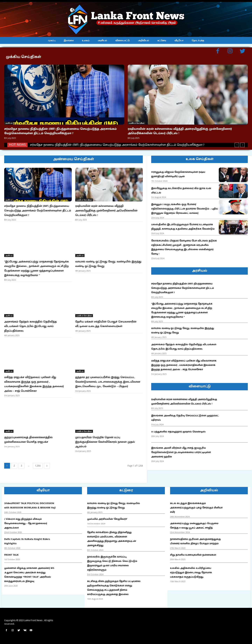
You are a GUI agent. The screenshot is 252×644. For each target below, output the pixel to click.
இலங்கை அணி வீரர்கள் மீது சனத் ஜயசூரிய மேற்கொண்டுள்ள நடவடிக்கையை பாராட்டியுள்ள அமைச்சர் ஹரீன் (181, 452)
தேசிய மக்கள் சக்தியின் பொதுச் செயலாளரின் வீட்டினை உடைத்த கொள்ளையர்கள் (106, 324)
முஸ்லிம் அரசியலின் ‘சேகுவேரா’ (107, 519)
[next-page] (47, 466)
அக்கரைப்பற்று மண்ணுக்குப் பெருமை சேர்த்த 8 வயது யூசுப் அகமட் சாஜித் (194, 526)
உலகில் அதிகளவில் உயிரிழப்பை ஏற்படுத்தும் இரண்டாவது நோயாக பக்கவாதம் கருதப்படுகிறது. (191, 572)
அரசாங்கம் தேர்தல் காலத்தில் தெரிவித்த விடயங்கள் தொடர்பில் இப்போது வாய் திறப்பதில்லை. (30, 326)
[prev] (237, 145)
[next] (242, 145)
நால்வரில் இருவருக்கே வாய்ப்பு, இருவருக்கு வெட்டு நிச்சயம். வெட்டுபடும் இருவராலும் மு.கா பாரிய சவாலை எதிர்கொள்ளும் (112, 563)
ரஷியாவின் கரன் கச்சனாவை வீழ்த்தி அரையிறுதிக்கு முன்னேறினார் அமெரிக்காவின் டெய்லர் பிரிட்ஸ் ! (180, 131)
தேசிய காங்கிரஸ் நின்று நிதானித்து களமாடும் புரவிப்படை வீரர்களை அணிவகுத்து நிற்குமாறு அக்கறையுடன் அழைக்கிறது (112, 539)
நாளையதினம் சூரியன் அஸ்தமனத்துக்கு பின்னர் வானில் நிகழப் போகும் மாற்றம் (195, 541)
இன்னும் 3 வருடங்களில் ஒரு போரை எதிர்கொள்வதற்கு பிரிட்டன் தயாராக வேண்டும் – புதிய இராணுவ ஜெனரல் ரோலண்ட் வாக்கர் (185, 209)
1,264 (38, 466)
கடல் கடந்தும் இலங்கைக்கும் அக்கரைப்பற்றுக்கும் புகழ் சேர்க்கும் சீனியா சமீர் (196, 508)
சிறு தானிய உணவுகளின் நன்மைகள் (193, 555)
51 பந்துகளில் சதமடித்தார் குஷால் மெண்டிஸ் (178, 432)
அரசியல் (9, 123)
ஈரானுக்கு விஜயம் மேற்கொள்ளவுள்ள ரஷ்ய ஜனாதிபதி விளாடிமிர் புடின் (178, 174)
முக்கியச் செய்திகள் (137, 123)
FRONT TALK (11, 555)
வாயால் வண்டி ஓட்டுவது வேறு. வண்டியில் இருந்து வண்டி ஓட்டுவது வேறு (108, 264)
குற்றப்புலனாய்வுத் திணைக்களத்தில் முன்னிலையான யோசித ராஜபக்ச (28, 440)
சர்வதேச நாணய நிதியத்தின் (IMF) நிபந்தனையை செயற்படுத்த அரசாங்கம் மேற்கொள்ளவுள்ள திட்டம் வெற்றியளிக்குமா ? (60, 131)
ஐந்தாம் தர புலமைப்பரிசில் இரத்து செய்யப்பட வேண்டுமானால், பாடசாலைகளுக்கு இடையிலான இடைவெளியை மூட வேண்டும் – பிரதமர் (108, 382)
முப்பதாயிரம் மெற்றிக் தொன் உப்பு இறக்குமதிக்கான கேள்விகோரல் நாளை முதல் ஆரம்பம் (105, 442)
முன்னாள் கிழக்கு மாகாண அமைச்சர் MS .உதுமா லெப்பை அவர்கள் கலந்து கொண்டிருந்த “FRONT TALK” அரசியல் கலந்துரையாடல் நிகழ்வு (29, 575)
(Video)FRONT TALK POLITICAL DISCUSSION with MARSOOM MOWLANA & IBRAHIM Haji (30, 505)
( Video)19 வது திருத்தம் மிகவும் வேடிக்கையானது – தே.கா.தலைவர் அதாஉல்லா (26, 523)
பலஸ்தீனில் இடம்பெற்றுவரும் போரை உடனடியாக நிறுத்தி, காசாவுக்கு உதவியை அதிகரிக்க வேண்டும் (183, 227)
